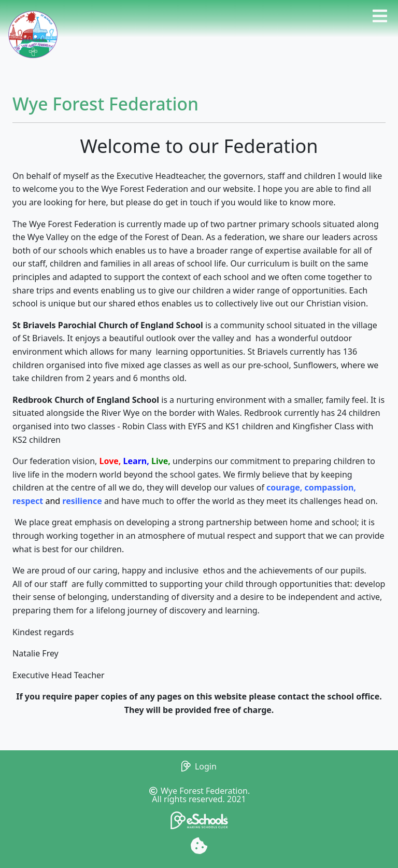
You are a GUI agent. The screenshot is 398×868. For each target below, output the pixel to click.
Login (199, 766)
